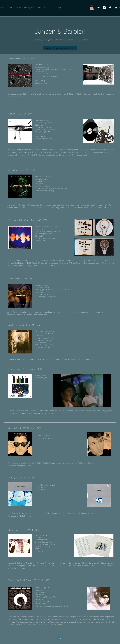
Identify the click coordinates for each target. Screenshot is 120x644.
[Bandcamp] (99, 8)
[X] (104, 8)
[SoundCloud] (116, 8)
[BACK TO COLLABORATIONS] (60, 48)
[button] (92, 8)
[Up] (60, 638)
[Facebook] (110, 8)
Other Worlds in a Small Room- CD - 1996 (28, 220)
